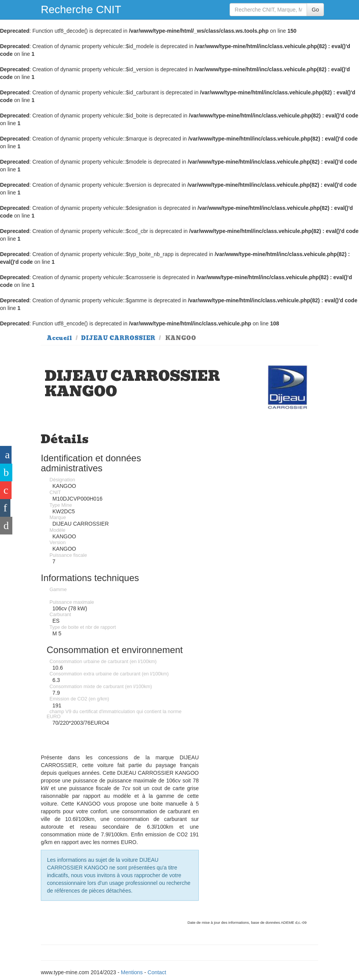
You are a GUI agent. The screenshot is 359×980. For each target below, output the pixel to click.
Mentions (132, 972)
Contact (157, 972)
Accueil (59, 338)
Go (315, 10)
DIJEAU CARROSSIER (118, 338)
